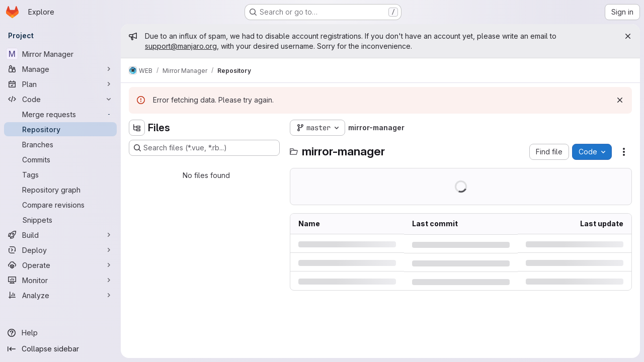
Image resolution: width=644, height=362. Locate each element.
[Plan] (60, 84)
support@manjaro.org (181, 46)
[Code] (60, 99)
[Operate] (60, 265)
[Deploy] (60, 250)
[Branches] (60, 144)
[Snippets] (60, 220)
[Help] (60, 333)
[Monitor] (60, 280)
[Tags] (60, 174)
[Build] (60, 235)
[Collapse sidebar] (60, 349)
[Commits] (60, 159)
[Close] (628, 36)
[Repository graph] (60, 190)
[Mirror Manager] (60, 54)
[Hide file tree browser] (137, 128)
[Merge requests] (60, 114)
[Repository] (60, 129)
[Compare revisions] (60, 205)
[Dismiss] (620, 100)
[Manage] (60, 69)
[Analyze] (60, 295)
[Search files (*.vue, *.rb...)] (204, 148)
